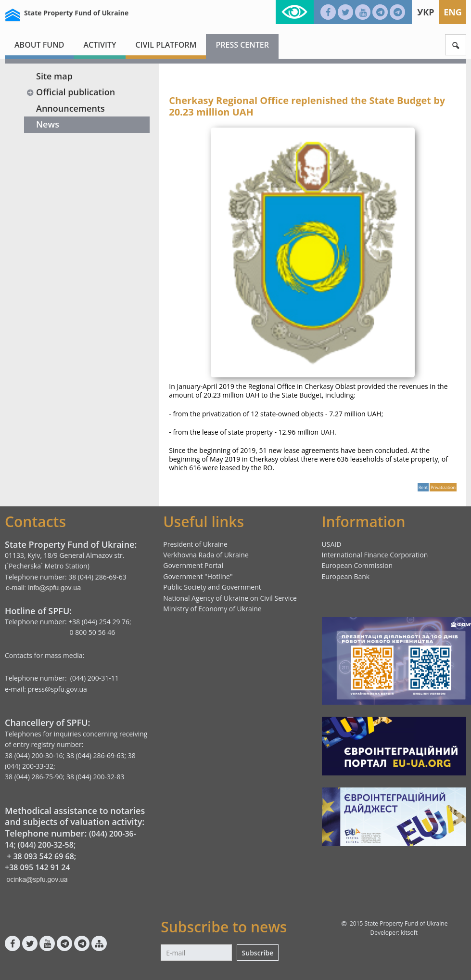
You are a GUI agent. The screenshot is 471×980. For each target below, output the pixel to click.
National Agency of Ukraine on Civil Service (230, 598)
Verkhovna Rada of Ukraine (206, 555)
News (48, 124)
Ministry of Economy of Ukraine (212, 609)
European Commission (357, 565)
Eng (453, 12)
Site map (54, 76)
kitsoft (409, 933)
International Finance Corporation (375, 555)
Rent (423, 487)
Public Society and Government (212, 587)
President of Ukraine (195, 544)
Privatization (443, 487)
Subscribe (258, 953)
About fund (39, 45)
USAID (332, 544)
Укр (426, 12)
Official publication (70, 92)
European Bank (346, 576)
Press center (242, 45)
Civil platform (166, 45)
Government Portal (193, 565)
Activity (100, 45)
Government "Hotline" (198, 576)
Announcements (70, 108)
